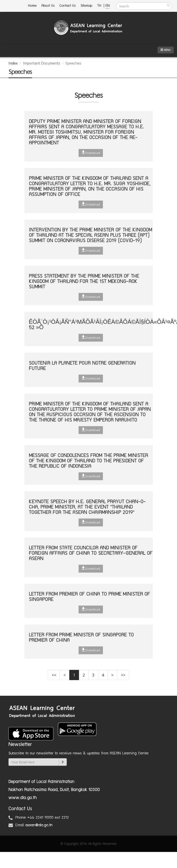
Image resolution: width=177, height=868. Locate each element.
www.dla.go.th (23, 798)
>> (123, 675)
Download (91, 153)
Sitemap (86, 6)
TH (100, 6)
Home (32, 6)
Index (13, 63)
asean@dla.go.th (39, 825)
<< (54, 675)
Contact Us (68, 6)
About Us (48, 6)
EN (108, 6)
